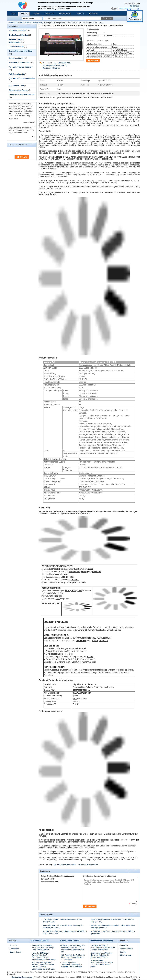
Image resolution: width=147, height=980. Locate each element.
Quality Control (65, 14)
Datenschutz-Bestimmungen (18, 972)
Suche (108, 18)
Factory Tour (49, 14)
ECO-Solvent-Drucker (17, 31)
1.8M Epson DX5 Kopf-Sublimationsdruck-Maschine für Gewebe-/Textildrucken (57, 65)
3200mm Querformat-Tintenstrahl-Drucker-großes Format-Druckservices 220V (72, 965)
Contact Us (80, 14)
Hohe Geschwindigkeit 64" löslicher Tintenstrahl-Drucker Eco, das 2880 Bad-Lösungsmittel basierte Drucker (44, 966)
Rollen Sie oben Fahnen (18, 90)
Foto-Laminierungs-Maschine (21, 67)
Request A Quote (127, 949)
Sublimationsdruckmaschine (33, 23)
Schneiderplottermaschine (19, 63)
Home (13, 14)
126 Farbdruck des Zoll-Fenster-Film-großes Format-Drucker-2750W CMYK (73, 957)
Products (24, 14)
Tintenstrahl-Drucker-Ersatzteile (22, 95)
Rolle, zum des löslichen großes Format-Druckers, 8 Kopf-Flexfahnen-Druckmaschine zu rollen (73, 949)
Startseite (11, 23)
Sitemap (123, 952)
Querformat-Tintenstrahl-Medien (22, 79)
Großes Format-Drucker (18, 35)
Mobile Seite (126, 955)
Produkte (19, 23)
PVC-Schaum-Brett (16, 86)
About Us (36, 14)
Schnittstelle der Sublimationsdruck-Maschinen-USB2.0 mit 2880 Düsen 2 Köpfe (102, 964)
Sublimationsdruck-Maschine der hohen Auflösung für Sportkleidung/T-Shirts (102, 955)
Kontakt (94, 61)
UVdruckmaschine (16, 47)
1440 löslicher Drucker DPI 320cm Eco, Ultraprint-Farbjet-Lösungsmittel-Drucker (43, 948)
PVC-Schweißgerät (16, 74)
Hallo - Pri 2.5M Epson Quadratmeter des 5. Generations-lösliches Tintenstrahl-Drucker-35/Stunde (44, 956)
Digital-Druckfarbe (16, 58)
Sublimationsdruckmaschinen (65, 865)
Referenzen (134, 6)
